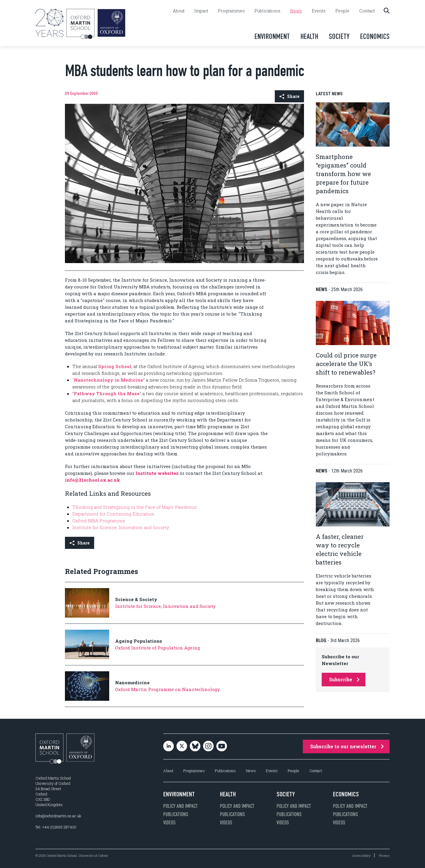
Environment (272, 36)
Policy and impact (180, 806)
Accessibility (361, 855)
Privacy (384, 855)
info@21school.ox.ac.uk (93, 480)
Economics (375, 36)
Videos (169, 823)
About (179, 11)
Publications (267, 11)
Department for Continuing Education (113, 514)
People (342, 11)
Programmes (231, 11)
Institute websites (157, 473)
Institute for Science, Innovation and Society (121, 527)
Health (309, 36)
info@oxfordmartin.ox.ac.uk (58, 816)
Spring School (115, 366)
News (296, 11)
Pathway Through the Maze (107, 393)
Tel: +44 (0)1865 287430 (56, 827)
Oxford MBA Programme (99, 521)
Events (319, 11)
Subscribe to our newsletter (347, 746)
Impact (201, 11)
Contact (367, 11)
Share (289, 96)
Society (339, 36)
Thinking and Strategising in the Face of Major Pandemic (135, 507)
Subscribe (344, 679)
